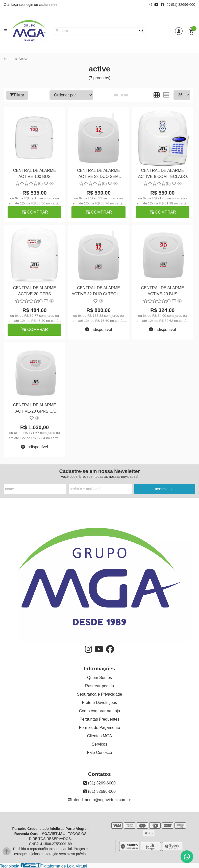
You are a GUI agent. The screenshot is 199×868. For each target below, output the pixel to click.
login (30, 5)
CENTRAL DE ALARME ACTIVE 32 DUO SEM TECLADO (98, 174)
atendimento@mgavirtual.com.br (99, 799)
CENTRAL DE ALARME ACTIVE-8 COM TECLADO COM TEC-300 (162, 174)
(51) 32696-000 (181, 5)
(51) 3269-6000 (99, 783)
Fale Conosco (100, 752)
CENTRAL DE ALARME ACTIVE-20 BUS (162, 290)
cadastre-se (48, 5)
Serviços (99, 744)
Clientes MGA (100, 735)
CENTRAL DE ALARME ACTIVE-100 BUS (34, 173)
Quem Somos (99, 677)
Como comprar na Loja (100, 710)
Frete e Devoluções (100, 702)
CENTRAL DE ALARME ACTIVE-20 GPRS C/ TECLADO (34, 408)
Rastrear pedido (99, 685)
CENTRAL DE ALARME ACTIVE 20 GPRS (34, 290)
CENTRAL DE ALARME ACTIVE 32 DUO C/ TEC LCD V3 (98, 291)
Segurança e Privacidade (100, 694)
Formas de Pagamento (100, 727)
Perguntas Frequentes (99, 719)
